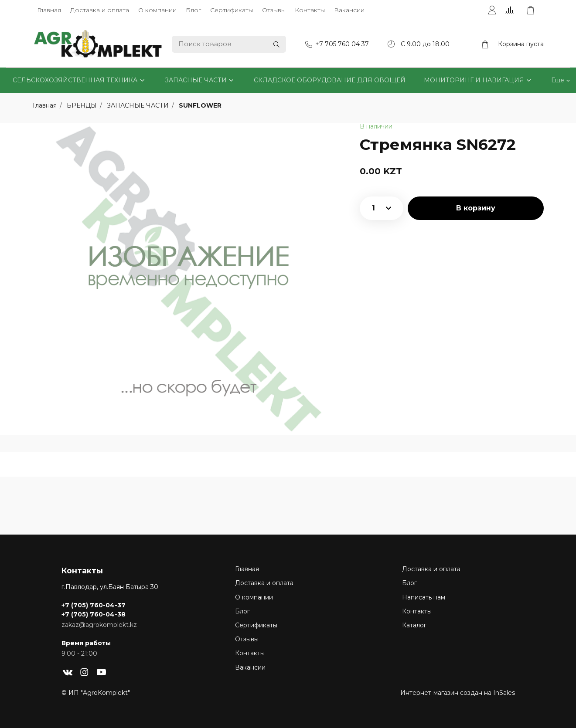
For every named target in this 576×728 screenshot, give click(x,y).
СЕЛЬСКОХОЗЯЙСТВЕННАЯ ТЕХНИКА (75, 80)
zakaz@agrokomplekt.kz (99, 625)
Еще (558, 80)
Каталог (414, 625)
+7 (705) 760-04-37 (94, 605)
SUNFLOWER (200, 105)
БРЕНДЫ (83, 105)
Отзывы (274, 10)
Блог (193, 10)
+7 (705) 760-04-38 (94, 614)
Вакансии (349, 10)
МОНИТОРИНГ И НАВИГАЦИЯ (474, 80)
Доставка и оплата (100, 10)
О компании (157, 10)
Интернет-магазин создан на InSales (458, 693)
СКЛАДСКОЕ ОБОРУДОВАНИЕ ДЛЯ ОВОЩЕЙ (330, 80)
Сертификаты (232, 10)
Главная (49, 10)
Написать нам (424, 597)
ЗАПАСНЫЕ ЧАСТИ (196, 80)
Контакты (310, 10)
